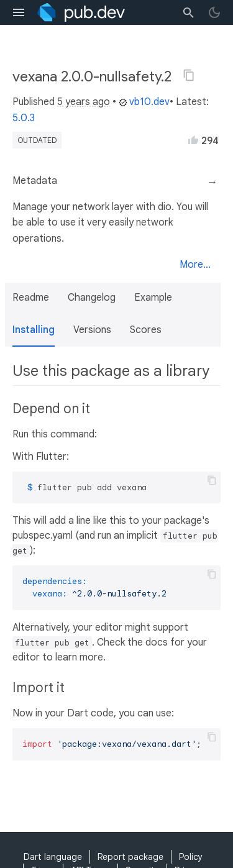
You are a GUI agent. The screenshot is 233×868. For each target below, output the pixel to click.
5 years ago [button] (84, 102)
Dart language (53, 857)
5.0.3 (24, 118)
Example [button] (153, 298)
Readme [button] (31, 298)
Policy (191, 857)
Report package (130, 857)
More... (195, 265)
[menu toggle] (19, 12)
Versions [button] (92, 330)
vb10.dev (144, 102)
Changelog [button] (92, 298)
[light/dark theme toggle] (214, 12)
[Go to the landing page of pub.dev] (81, 12)
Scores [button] (146, 330)
